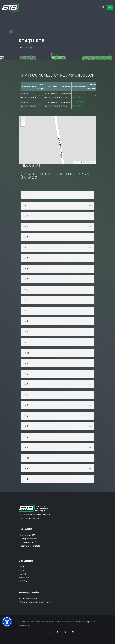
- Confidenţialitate (28, 598)
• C (27, 248)
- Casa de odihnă (28, 542)
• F (26, 279)
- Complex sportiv (28, 539)
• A (27, 227)
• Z (27, 479)
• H (27, 300)
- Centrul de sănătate (30, 546)
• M (27, 353)
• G (27, 290)
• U (27, 437)
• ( (26, 195)
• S (27, 405)
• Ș (27, 416)
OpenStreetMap (89, 162)
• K (27, 332)
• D (27, 258)
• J (27, 321)
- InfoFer (23, 581)
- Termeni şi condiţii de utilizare (34, 602)
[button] (23, 120)
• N (27, 363)
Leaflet (77, 162)
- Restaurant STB (27, 535)
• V (27, 447)
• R (27, 395)
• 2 (27, 216)
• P (27, 384)
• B (27, 237)
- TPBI (22, 570)
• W (27, 458)
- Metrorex (24, 578)
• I (26, 311)
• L (26, 342)
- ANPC (22, 574)
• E (26, 269)
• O (27, 374)
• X (27, 468)
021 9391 (36, 519)
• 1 (26, 206)
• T (27, 426)
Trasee (22, 48)
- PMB (22, 567)
